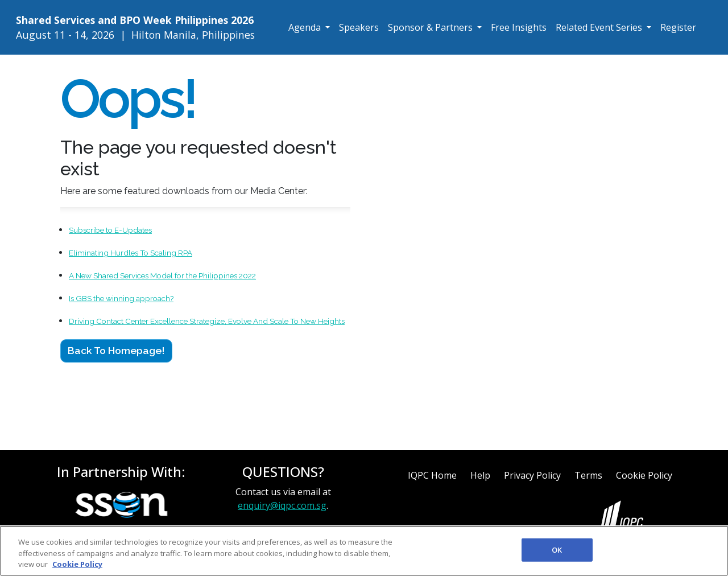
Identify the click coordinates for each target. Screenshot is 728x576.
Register (678, 27)
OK (557, 549)
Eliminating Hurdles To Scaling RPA (131, 253)
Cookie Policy (644, 475)
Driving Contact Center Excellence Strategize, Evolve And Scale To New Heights (207, 321)
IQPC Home (432, 475)
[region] (364, 551)
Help (480, 475)
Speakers (359, 27)
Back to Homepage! (116, 350)
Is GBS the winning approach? (121, 298)
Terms (588, 475)
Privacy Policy (532, 475)
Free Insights (519, 27)
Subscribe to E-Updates (110, 230)
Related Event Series (600, 27)
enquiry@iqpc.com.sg (282, 505)
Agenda (306, 27)
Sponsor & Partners (431, 27)
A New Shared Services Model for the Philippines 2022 (162, 275)
